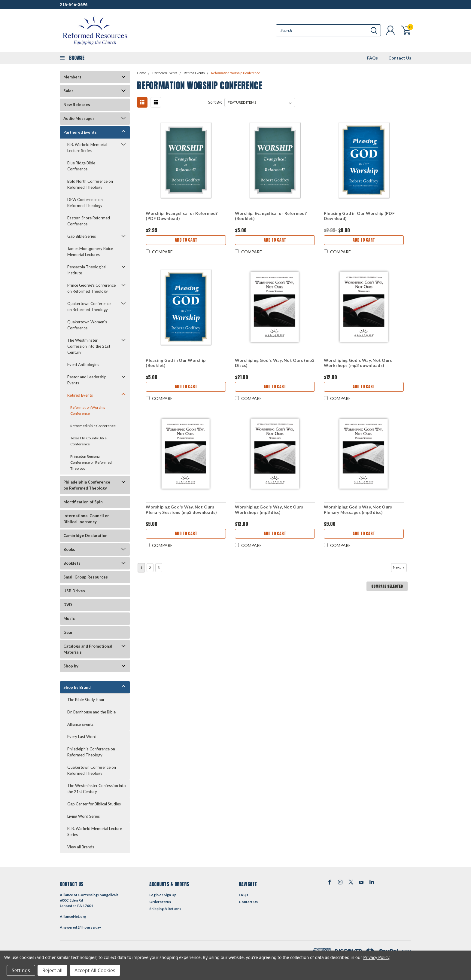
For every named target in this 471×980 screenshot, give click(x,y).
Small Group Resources (86, 577)
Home (141, 73)
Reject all (52, 970)
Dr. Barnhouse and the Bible (91, 712)
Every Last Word (82, 737)
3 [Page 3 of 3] (159, 568)
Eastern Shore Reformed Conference (89, 221)
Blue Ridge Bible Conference (81, 166)
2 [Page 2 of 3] (150, 568)
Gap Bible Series (82, 236)
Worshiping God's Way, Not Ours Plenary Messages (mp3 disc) (358, 510)
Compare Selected (387, 586)
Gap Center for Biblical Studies (94, 804)
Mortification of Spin (83, 502)
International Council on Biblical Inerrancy (87, 519)
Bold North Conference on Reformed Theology (90, 184)
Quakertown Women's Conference (87, 325)
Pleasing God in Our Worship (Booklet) (176, 363)
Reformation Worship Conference (88, 410)
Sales (68, 91)
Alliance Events (80, 724)
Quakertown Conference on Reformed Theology (89, 307)
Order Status (160, 902)
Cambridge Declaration (85, 536)
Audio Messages (79, 118)
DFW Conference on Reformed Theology (85, 203)
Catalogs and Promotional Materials (88, 649)
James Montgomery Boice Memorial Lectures (90, 252)
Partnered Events (80, 132)
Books (69, 549)
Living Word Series (84, 816)
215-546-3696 (74, 4)
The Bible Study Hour (86, 700)
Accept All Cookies (95, 970)
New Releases (77, 105)
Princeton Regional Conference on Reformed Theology (91, 462)
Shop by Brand (77, 687)
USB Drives (74, 591)
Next (399, 567)
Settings (21, 970)
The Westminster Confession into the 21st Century (89, 346)
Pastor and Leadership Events (87, 380)
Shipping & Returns (165, 909)
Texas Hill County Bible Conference (88, 441)
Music (69, 618)
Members (72, 77)
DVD (68, 605)
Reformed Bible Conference (93, 426)
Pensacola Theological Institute (87, 270)
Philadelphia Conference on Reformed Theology (87, 485)
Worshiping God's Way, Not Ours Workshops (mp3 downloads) (358, 363)
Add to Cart (186, 240)
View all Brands (81, 847)
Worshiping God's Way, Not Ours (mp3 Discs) (275, 363)
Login (154, 895)
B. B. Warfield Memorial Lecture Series (95, 832)
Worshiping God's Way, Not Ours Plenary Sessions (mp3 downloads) (181, 510)
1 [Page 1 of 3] (141, 568)
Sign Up (170, 895)
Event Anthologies (83, 365)
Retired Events (80, 395)
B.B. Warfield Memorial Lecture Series (87, 148)
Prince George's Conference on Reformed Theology (91, 288)
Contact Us (400, 58)
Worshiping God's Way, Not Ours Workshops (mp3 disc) (269, 510)
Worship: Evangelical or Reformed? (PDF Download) (182, 216)
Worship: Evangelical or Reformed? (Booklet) (271, 216)
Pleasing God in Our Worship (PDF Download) (359, 216)
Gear (68, 632)
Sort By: (215, 102)
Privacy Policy (376, 957)
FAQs (372, 58)
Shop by (71, 666)
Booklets (72, 563)
